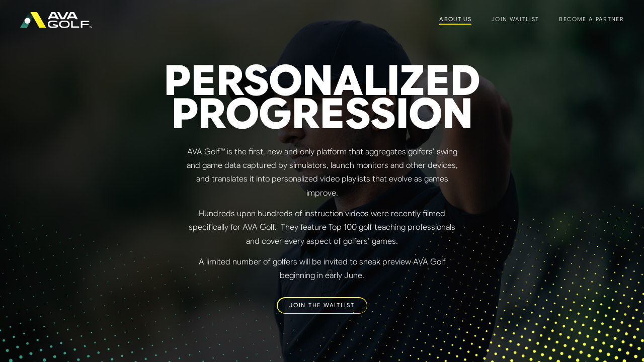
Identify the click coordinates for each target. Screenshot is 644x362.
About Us (455, 19)
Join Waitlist (515, 19)
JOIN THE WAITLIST (322, 305)
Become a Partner (591, 19)
